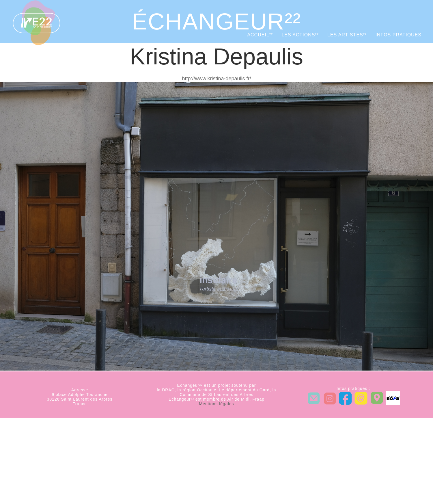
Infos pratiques (398, 35)
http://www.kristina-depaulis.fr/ (216, 79)
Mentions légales (216, 404)
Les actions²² (300, 35)
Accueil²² (260, 35)
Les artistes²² (347, 35)
